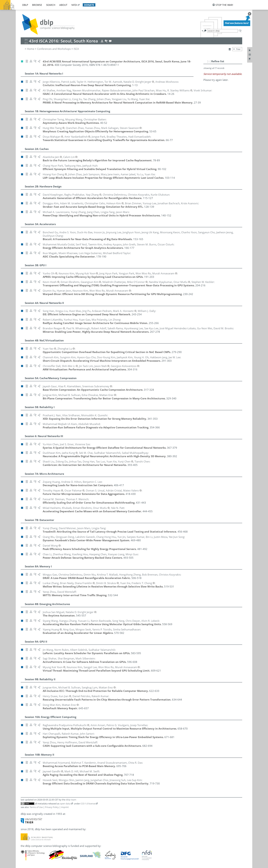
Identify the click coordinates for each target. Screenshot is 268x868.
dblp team (71, 800)
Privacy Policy (52, 807)
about (63, 5)
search (51, 5)
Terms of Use (36, 807)
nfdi (74, 5)
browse (37, 5)
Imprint (65, 807)
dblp (25, 5)
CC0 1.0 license (88, 804)
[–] (209, 61)
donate (89, 5)
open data (65, 804)
